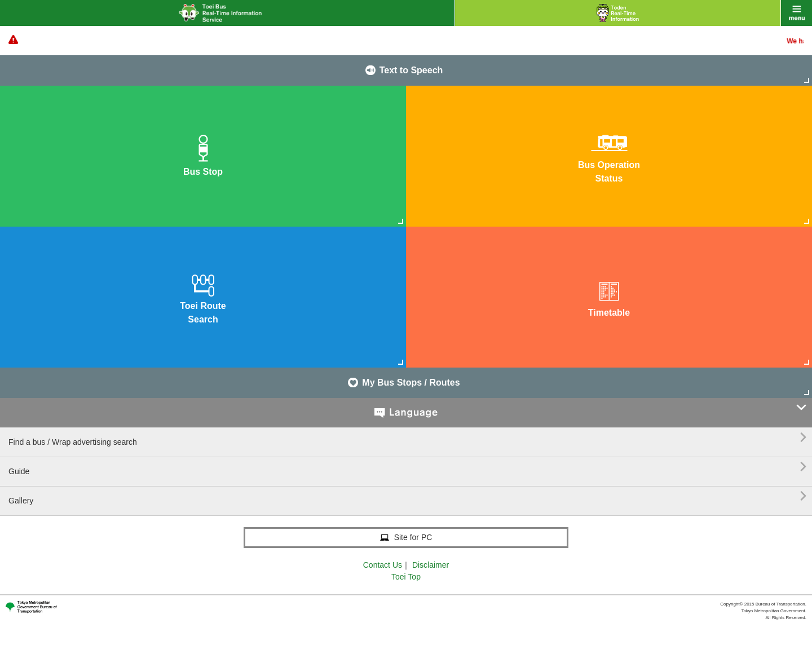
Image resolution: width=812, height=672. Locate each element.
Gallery (407, 496)
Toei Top (406, 577)
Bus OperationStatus (609, 155)
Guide (407, 467)
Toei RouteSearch (203, 296)
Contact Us (383, 565)
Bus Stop (203, 155)
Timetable (609, 296)
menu (796, 13)
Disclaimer (431, 565)
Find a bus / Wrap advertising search (407, 438)
